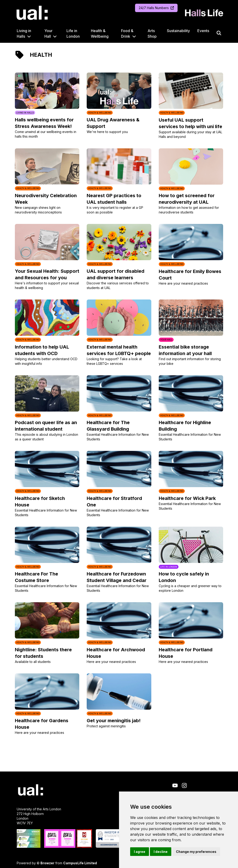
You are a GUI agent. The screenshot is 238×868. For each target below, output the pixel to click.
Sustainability (178, 31)
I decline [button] (161, 852)
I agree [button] (140, 852)
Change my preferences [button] (196, 852)
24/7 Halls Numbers (156, 8)
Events (203, 31)
